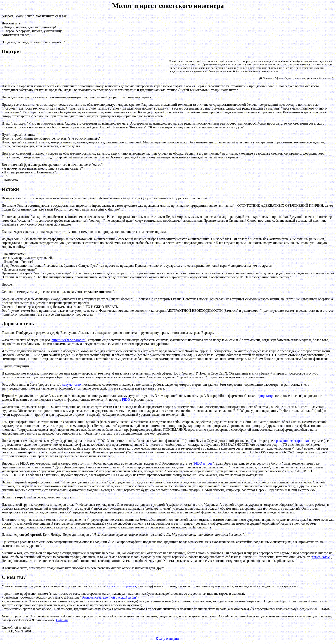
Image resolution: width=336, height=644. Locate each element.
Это (158, 396)
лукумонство (71, 384)
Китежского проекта (121, 586)
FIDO (126, 399)
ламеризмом (321, 557)
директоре (267, 396)
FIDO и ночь (203, 463)
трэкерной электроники (292, 441)
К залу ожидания (168, 639)
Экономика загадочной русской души (109, 597)
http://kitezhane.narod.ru (68, 340)
